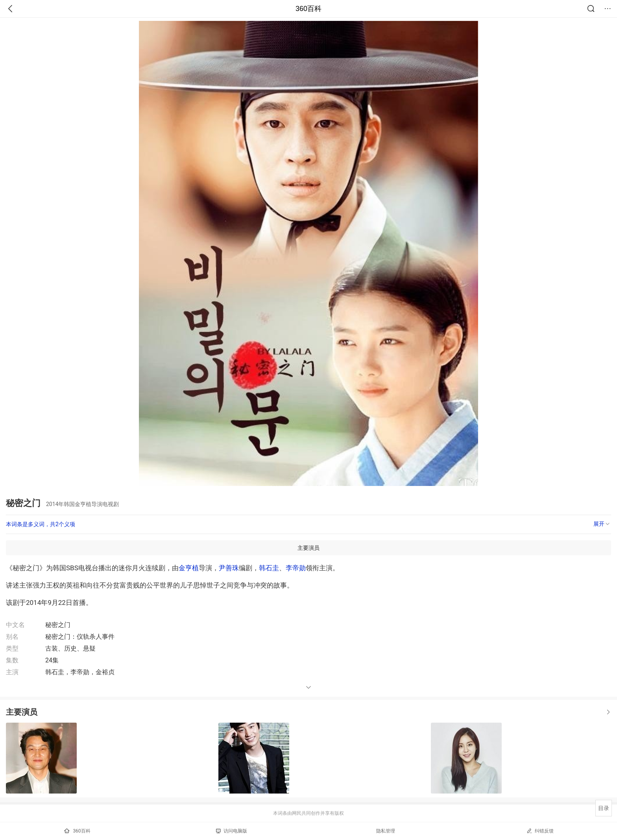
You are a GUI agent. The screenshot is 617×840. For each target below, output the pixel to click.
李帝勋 (296, 568)
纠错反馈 (540, 831)
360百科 (308, 9)
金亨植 (189, 568)
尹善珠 (229, 568)
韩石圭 (269, 568)
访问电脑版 (232, 831)
